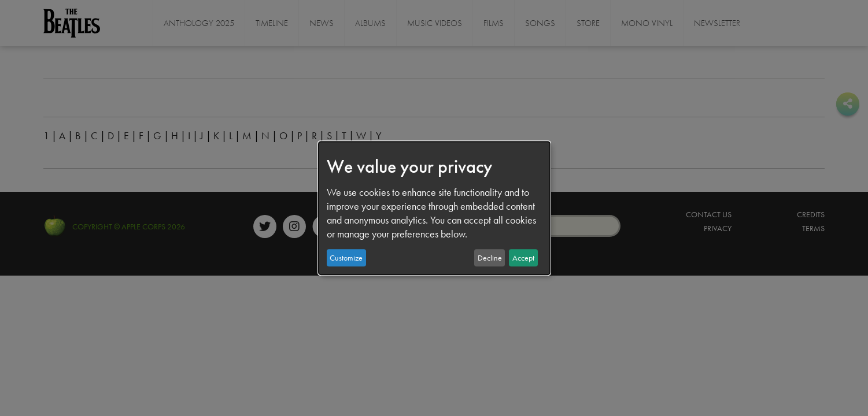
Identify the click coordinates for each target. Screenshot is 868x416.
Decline (490, 258)
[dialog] (434, 208)
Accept (523, 258)
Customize (346, 258)
